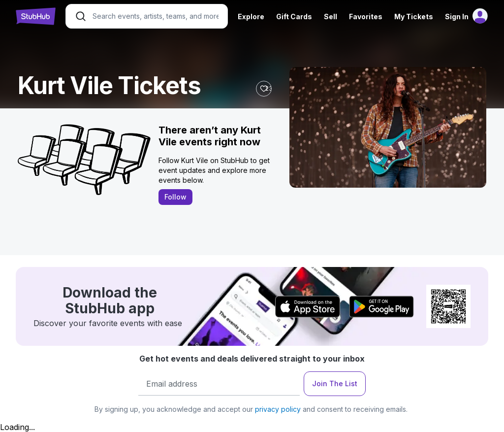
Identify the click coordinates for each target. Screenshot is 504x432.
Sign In (457, 17)
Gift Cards (294, 17)
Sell (331, 17)
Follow (175, 197)
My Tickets (414, 17)
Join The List (335, 383)
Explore (251, 17)
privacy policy (278, 409)
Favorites (366, 17)
